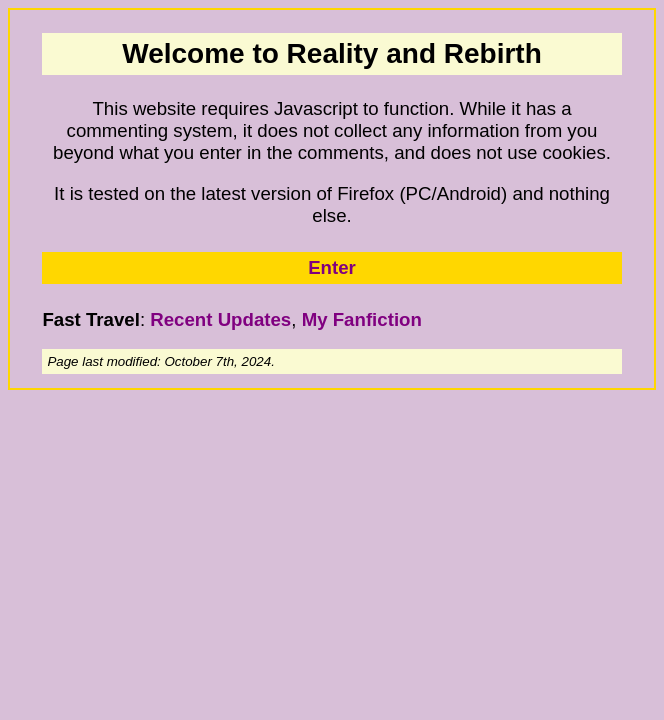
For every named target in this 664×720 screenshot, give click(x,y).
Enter (332, 267)
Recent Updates (220, 319)
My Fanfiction (362, 319)
